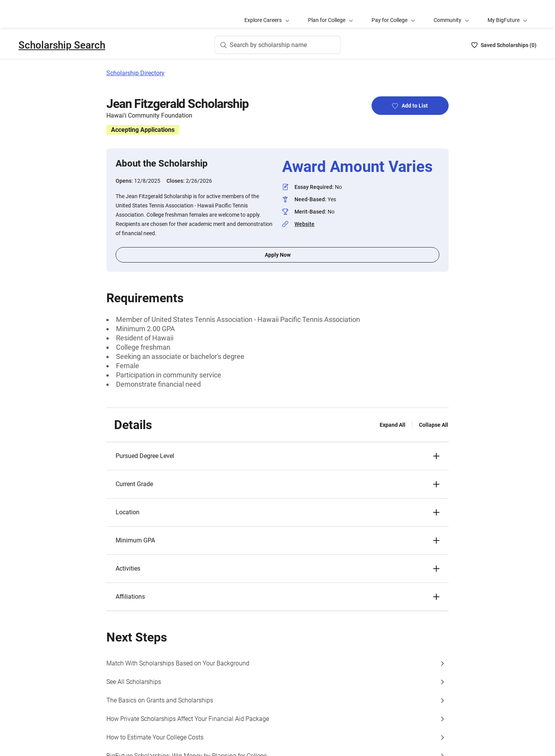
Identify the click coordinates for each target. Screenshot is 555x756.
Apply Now (278, 255)
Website (304, 224)
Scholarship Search (62, 45)
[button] (277, 456)
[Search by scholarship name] (278, 45)
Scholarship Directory (135, 73)
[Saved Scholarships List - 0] (504, 45)
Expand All (393, 425)
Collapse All (434, 425)
